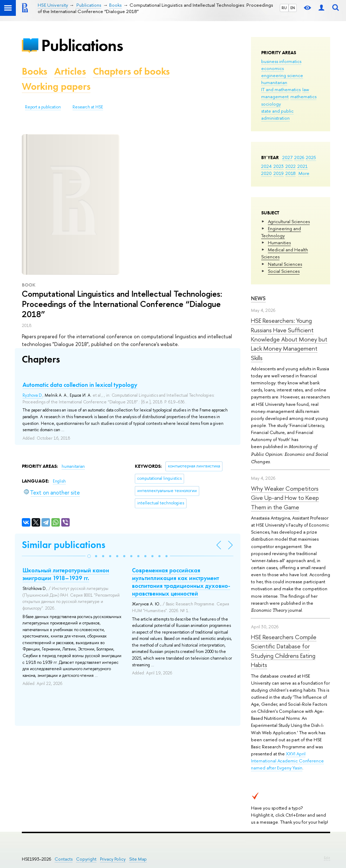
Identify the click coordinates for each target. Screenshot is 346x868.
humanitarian (274, 82)
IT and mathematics (281, 89)
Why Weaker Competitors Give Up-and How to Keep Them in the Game (285, 498)
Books (34, 71)
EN (293, 8)
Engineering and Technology (281, 232)
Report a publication (43, 107)
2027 (287, 157)
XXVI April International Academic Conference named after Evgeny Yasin (287, 761)
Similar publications (64, 545)
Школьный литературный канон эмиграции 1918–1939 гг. (66, 574)
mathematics (303, 96)
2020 (266, 173)
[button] (89, 556)
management (275, 96)
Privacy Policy (113, 859)
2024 (266, 166)
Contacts (64, 859)
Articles (70, 71)
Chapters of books (131, 71)
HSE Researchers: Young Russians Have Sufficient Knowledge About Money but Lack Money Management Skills (289, 339)
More (304, 173)
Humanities (279, 243)
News (258, 298)
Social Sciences (284, 271)
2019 (279, 173)
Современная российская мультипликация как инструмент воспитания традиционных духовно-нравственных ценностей (181, 582)
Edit (327, 858)
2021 (303, 166)
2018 (291, 173)
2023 (279, 166)
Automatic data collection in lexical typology (80, 385)
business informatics (281, 61)
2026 (299, 157)
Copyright (86, 859)
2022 (291, 166)
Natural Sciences (285, 264)
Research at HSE (88, 107)
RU (284, 8)
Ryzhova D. (33, 395)
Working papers (56, 86)
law (306, 89)
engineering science (282, 75)
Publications (82, 45)
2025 (311, 157)
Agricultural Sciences (289, 221)
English (59, 481)
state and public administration (277, 114)
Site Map (138, 859)
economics (272, 68)
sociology (271, 104)
